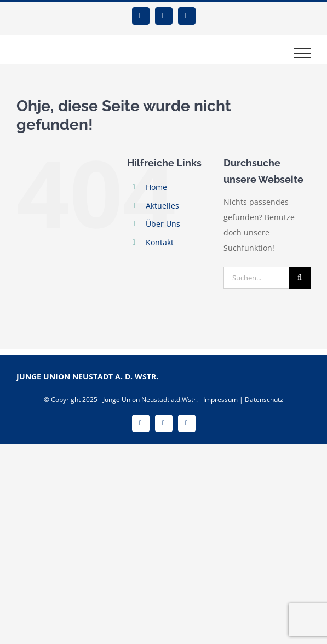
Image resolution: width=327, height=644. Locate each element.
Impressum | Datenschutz (243, 399)
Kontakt (160, 242)
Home (156, 187)
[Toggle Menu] (303, 53)
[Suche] (300, 278)
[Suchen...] (256, 278)
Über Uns (163, 224)
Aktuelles (162, 206)
